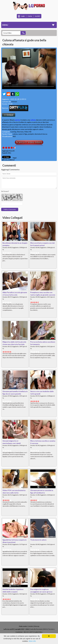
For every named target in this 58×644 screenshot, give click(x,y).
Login (23, 16)
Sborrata (20, 132)
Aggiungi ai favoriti (8, 151)
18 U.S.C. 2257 (28, 632)
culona (33, 120)
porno (18, 120)
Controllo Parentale (36, 629)
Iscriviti (37, 16)
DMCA (45, 629)
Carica (30, 16)
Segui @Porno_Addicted (9, 159)
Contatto (30, 626)
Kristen (14, 102)
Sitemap (37, 626)
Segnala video (7, 153)
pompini (31, 134)
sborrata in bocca (41, 134)
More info (32, 641)
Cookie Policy (38, 632)
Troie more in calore (38, 540)
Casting (13, 132)
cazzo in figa (23, 134)
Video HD (28, 132)
